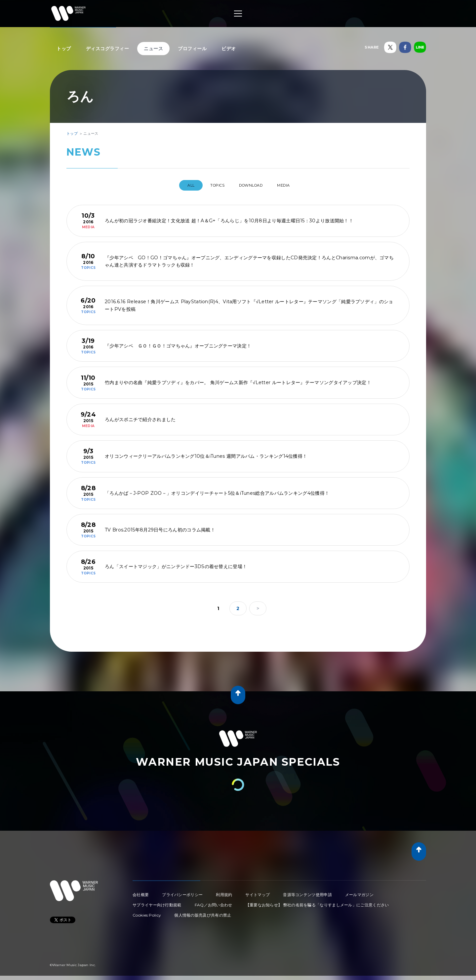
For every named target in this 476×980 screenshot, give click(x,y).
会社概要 (141, 892)
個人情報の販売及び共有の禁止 (203, 912)
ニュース (153, 49)
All (181, 185)
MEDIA (293, 185)
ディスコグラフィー (108, 49)
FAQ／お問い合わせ (214, 902)
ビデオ (229, 49)
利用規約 (224, 892)
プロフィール (192, 49)
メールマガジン (359, 892)
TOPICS (213, 185)
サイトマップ (258, 892)
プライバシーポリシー (182, 892)
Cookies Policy (147, 912)
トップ (64, 49)
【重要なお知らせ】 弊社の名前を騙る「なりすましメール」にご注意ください (317, 902)
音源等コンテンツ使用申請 (307, 892)
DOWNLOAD (253, 185)
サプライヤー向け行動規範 (157, 902)
